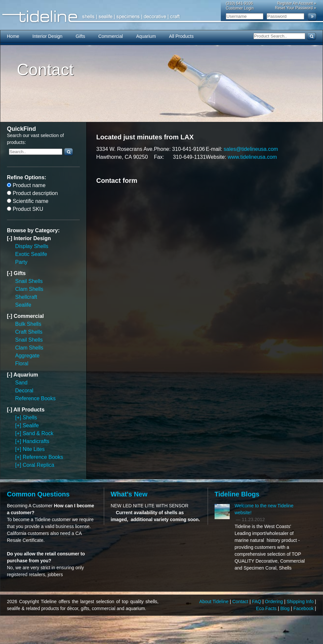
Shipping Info (301, 602)
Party (21, 262)
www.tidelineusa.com (252, 157)
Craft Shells (29, 332)
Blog (286, 608)
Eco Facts (267, 608)
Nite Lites (34, 449)
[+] (19, 418)
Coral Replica (39, 465)
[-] (10, 238)
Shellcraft (26, 297)
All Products (181, 36)
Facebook (304, 608)
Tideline (161, 17)
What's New (129, 494)
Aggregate (27, 356)
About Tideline (215, 602)
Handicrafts (36, 441)
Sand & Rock (38, 433)
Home (13, 36)
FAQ (257, 602)
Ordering (275, 602)
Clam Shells (29, 289)
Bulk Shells (28, 324)
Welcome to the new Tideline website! (264, 509)
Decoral (24, 391)
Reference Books (35, 398)
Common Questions (38, 494)
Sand (21, 383)
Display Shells (32, 246)
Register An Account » (297, 3)
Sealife (23, 305)
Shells (30, 418)
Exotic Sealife (31, 254)
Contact (241, 602)
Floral (22, 364)
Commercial (111, 36)
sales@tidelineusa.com (251, 149)
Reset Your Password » (295, 8)
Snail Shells (29, 281)
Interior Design (47, 36)
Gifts (80, 36)
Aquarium (146, 36)
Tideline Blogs (237, 494)
